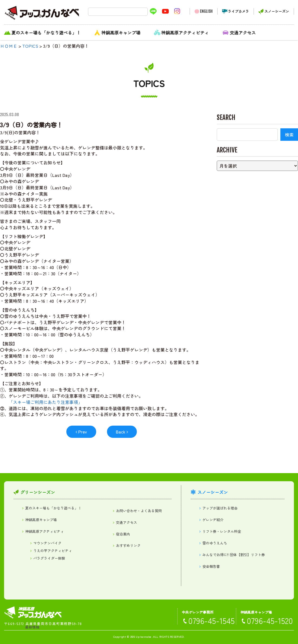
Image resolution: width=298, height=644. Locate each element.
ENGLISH (206, 11)
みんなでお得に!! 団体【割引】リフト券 (234, 555)
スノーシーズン (277, 11)
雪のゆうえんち (215, 543)
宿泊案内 (123, 534)
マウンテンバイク (47, 543)
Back (121, 432)
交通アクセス (243, 33)
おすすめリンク (128, 545)
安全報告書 (211, 566)
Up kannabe (143, 637)
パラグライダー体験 (49, 558)
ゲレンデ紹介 (213, 520)
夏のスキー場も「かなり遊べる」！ (46, 33)
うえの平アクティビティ (53, 551)
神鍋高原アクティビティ (185, 33)
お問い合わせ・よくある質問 (139, 511)
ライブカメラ (238, 11)
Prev (82, 432)
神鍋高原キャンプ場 (121, 33)
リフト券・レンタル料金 (222, 531)
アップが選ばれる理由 (220, 508)
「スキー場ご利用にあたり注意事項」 (46, 402)
